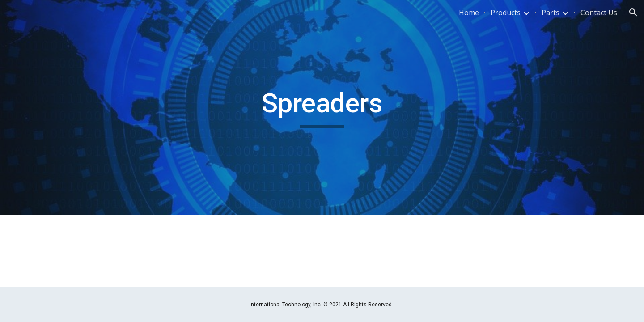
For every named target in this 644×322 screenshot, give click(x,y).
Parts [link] (551, 13)
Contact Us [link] (599, 13)
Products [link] (506, 13)
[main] (322, 107)
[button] (633, 13)
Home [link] (469, 13)
